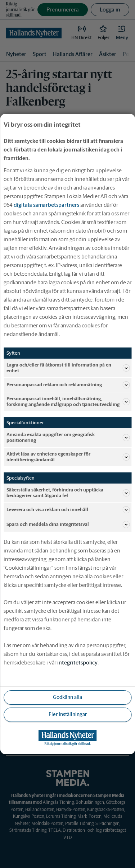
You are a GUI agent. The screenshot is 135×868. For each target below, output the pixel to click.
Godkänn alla (67, 697)
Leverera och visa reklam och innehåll (68, 510)
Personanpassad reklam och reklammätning (68, 385)
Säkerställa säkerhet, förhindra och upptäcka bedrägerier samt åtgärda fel (68, 493)
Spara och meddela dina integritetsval (68, 524)
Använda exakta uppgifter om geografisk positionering (68, 437)
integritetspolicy (77, 662)
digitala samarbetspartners (46, 205)
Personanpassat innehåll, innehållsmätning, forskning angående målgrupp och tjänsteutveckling (68, 402)
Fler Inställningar (68, 714)
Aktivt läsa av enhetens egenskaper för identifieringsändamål (68, 457)
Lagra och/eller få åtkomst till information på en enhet (68, 368)
